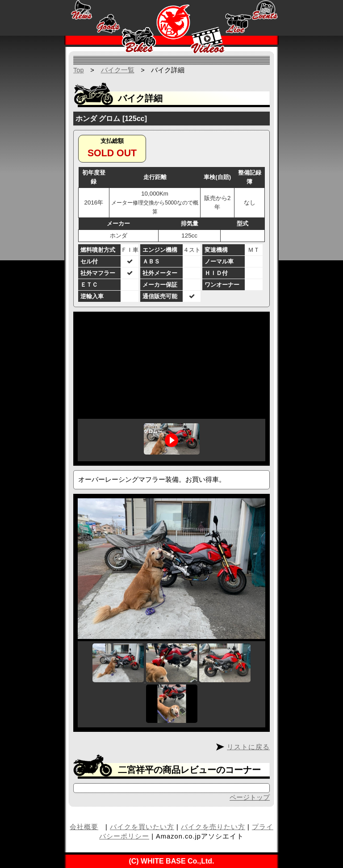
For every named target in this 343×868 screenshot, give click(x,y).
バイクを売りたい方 (213, 827)
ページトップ (250, 797)
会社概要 (84, 827)
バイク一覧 (118, 70)
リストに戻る (248, 747)
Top (79, 70)
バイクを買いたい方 (142, 827)
